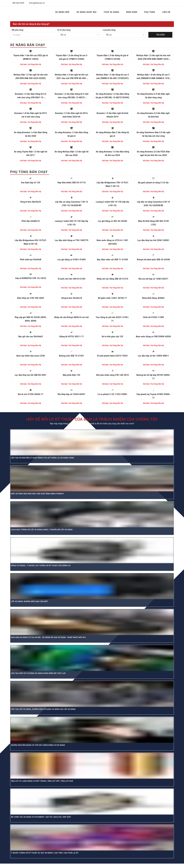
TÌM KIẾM (160, 35)
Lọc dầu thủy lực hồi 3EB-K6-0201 (31, 375)
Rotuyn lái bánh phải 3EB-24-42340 (153, 260)
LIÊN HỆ (166, 12)
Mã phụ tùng (17, 30)
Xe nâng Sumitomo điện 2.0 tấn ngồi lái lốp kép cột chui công (153, 134)
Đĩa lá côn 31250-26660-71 (31, 394)
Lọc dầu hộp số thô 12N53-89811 (153, 356)
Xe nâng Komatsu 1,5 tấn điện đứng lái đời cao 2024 (112, 153)
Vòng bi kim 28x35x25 (31, 202)
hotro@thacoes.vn (37, 3)
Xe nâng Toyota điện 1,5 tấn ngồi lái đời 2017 (31, 153)
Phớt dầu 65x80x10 (31, 221)
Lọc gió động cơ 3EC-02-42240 (113, 221)
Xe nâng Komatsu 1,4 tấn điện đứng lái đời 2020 (31, 134)
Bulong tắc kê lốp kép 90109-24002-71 (153, 377)
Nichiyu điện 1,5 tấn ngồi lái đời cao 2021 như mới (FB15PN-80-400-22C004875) (71, 77)
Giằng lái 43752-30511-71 (71, 337)
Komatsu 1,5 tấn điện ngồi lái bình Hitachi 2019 (112, 115)
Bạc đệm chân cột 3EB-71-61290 (113, 260)
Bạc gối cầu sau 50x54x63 (31, 337)
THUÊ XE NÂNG (111, 12)
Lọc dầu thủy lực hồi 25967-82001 (153, 240)
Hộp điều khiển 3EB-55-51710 (72, 183)
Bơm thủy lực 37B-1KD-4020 (31, 298)
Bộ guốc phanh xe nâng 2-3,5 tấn (153, 183)
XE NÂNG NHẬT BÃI (87, 12)
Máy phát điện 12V (71, 375)
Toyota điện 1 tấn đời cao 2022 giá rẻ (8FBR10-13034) (31, 57)
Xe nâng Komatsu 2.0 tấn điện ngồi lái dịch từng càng (153, 96)
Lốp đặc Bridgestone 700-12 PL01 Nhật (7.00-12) (112, 184)
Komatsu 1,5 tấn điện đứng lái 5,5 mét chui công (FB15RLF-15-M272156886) (31, 96)
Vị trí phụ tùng (64, 30)
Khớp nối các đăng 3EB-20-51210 (113, 279)
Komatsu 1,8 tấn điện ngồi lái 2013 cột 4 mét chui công (31, 115)
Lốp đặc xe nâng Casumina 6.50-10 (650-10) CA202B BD (153, 204)
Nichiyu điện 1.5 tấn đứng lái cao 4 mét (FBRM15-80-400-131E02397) (113, 76)
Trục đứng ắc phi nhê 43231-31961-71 (113, 319)
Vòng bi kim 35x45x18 (72, 298)
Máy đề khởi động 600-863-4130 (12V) (153, 223)
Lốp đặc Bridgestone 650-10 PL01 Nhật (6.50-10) (31, 242)
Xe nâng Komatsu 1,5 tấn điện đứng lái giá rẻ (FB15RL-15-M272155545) (113, 96)
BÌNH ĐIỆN (132, 12)
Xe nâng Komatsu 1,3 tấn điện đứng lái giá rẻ (72, 134)
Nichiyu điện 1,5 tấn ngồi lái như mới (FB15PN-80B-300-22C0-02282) (31, 76)
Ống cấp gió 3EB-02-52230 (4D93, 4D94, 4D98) (31, 319)
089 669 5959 (18, 3)
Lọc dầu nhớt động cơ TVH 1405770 (72, 240)
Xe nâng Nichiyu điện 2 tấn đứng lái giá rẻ (113, 134)
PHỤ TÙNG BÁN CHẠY (29, 172)
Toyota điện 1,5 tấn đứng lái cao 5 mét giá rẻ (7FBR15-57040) (71, 57)
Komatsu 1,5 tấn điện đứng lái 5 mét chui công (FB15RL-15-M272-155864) (72, 96)
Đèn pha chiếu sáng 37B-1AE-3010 (113, 375)
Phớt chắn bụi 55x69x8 (31, 260)
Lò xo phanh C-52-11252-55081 (112, 394)
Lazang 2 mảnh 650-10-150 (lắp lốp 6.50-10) (112, 204)
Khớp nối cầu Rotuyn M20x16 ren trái (71, 317)
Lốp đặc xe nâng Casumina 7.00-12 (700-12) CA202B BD (72, 204)
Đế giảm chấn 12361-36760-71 (112, 298)
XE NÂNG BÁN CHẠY (28, 45)
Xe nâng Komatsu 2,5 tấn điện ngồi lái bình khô (153, 115)
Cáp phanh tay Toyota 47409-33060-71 (153, 396)
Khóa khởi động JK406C (153, 298)
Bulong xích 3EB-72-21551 (72, 356)
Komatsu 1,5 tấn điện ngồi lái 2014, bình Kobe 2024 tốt (72, 115)
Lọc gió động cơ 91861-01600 (72, 260)
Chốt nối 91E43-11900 (153, 317)
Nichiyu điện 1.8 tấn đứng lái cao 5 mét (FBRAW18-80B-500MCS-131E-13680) (153, 77)
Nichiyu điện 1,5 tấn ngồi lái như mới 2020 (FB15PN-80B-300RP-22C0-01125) (153, 58)
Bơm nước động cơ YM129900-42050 (153, 337)
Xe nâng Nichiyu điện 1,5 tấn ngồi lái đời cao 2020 (71, 153)
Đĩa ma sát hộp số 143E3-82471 (153, 279)
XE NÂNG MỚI (62, 12)
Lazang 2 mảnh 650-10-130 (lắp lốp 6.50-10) (72, 223)
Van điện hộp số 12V (31, 183)
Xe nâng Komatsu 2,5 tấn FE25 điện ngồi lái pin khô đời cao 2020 (153, 153)
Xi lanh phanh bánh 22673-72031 (112, 356)
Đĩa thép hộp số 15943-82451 (71, 394)
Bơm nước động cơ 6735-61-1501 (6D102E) (113, 242)
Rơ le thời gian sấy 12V (113, 337)
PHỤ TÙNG (150, 12)
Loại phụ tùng (109, 30)
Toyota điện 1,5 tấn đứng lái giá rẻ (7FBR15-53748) (112, 57)
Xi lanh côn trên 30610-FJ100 (71, 279)
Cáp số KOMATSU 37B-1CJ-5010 (31, 278)
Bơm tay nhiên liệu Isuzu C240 (31, 356)
